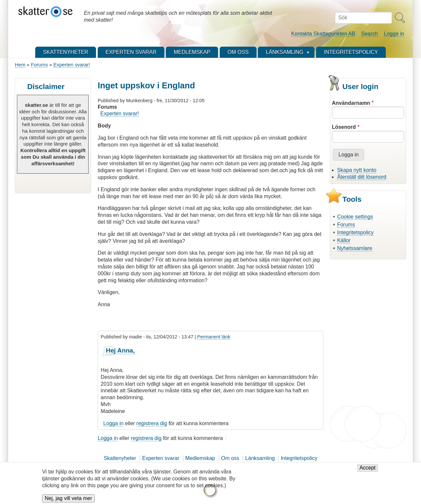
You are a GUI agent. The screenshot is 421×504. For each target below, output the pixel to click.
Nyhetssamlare (355, 248)
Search (370, 34)
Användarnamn (351, 103)
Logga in (394, 34)
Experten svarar (161, 458)
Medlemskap (200, 458)
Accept (368, 472)
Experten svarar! (72, 65)
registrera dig (152, 423)
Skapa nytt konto (357, 170)
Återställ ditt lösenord (362, 177)
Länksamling (260, 458)
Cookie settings (355, 217)
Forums (39, 65)
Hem (20, 65)
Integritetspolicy (355, 232)
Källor (344, 240)
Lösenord (344, 127)
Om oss (230, 458)
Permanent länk (214, 337)
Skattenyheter (120, 458)
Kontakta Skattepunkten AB (323, 34)
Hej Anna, (120, 350)
